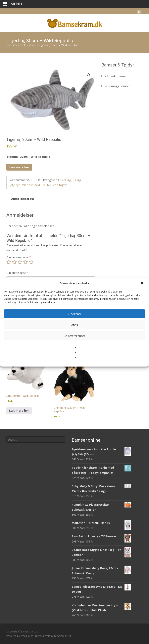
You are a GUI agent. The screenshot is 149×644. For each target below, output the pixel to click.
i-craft (47, 636)
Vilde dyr (27, 185)
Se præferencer (74, 336)
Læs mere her (19, 167)
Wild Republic (43, 185)
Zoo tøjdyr (60, 185)
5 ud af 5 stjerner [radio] (31, 262)
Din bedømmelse (19, 257)
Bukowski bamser (115, 76)
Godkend (74, 314)
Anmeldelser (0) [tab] (23, 199)
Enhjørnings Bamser (117, 86)
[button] (143, 283)
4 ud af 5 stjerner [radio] (25, 262)
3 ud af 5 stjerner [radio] (20, 262)
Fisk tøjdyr (65, 180)
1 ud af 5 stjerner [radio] (9, 262)
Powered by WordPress (20, 636)
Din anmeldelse (18, 273)
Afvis (75, 325)
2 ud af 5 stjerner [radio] (14, 262)
